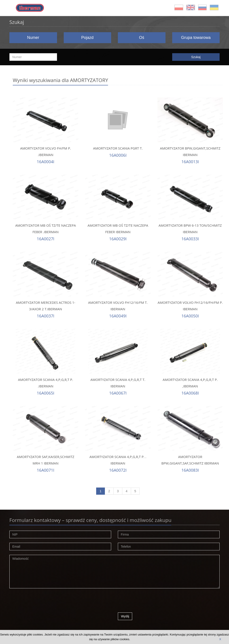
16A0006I (118, 155)
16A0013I (190, 162)
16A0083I (190, 470)
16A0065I (46, 393)
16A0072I (118, 470)
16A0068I (190, 393)
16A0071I (46, 470)
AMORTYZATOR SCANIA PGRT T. (118, 148)
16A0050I (190, 316)
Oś (142, 38)
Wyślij (125, 616)
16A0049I (118, 316)
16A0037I (46, 316)
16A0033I (190, 239)
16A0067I (118, 393)
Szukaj (196, 57)
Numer (33, 38)
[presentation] (152, 602)
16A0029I (118, 239)
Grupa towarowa (196, 38)
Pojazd (87, 38)
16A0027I (46, 239)
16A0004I (46, 162)
